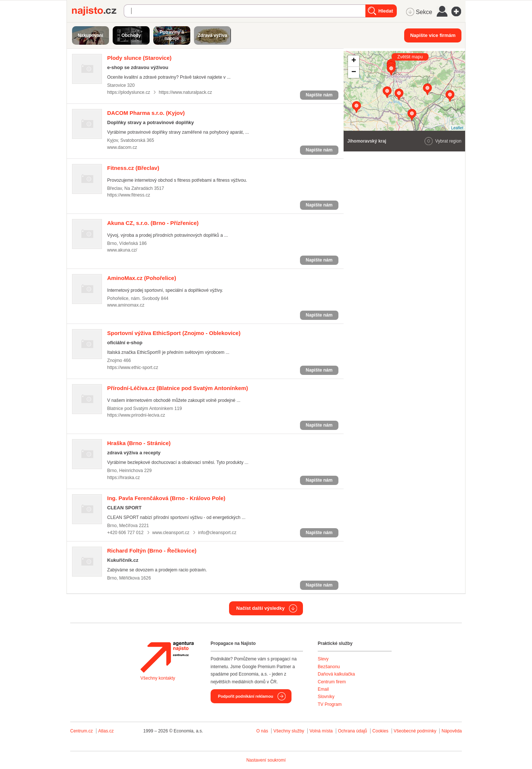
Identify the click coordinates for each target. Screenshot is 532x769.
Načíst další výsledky (261, 608)
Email (323, 689)
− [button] (354, 72)
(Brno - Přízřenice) (153, 223)
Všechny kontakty (158, 678)
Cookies (380, 731)
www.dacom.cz (122, 147)
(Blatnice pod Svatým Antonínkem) (178, 388)
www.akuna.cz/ (122, 250)
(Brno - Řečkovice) (152, 551)
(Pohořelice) (142, 278)
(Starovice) (139, 58)
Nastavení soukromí (266, 760)
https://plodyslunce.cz (129, 92)
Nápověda (452, 731)
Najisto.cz (98, 11)
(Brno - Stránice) (139, 443)
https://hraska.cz (124, 478)
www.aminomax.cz (126, 305)
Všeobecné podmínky (415, 731)
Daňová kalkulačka (336, 674)
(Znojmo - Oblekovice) (174, 333)
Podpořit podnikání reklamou (245, 696)
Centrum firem (332, 682)
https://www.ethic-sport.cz (133, 368)
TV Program (330, 704)
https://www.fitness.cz (129, 195)
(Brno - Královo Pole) (166, 498)
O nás (262, 731)
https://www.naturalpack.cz (185, 92)
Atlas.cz (106, 731)
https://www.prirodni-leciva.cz (136, 415)
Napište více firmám (433, 35)
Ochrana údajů (353, 731)
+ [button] (354, 61)
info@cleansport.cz (217, 533)
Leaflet (457, 128)
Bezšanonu (329, 667)
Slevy (323, 659)
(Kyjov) (146, 113)
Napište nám (319, 95)
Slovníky (326, 697)
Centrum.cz (81, 731)
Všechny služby (289, 731)
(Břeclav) (133, 168)
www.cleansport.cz (171, 533)
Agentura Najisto (167, 657)
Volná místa (321, 731)
